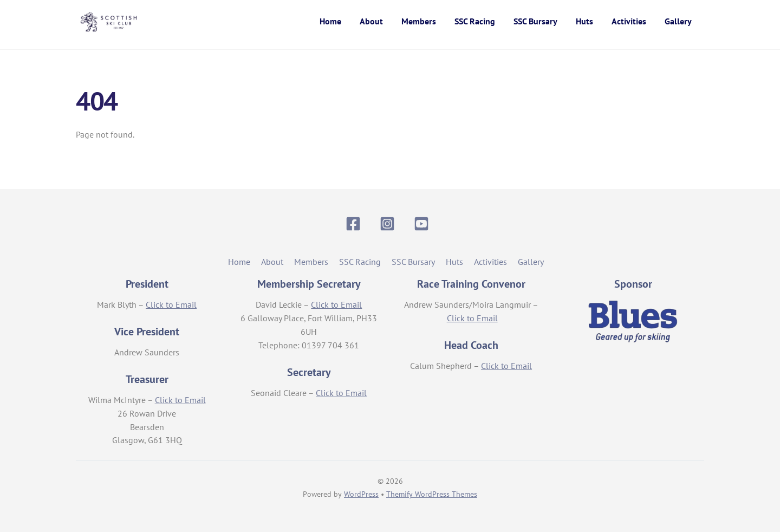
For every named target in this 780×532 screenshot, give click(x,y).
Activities (629, 21)
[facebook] (355, 223)
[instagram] (389, 223)
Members (419, 21)
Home (330, 21)
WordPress (361, 494)
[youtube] (423, 223)
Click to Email (171, 304)
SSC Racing (475, 21)
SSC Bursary (535, 21)
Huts (584, 21)
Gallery (678, 21)
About (371, 21)
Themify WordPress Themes (432, 494)
